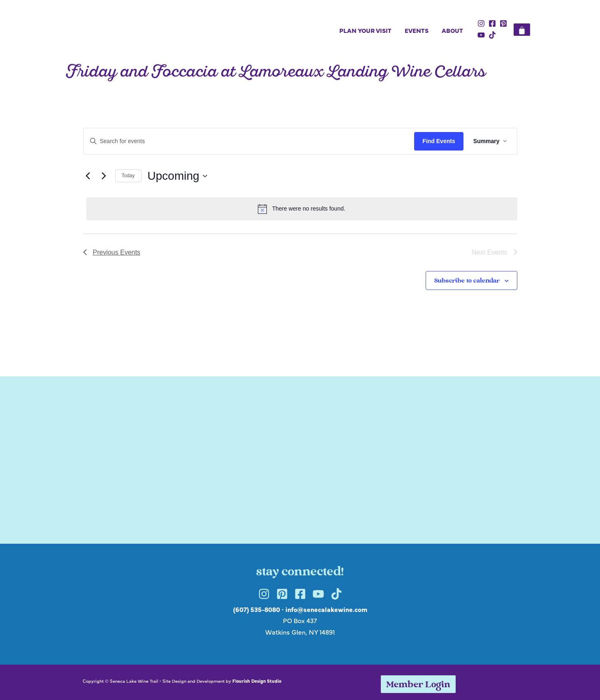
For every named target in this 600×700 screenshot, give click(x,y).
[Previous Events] (88, 176)
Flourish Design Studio (257, 681)
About (452, 30)
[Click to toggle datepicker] (177, 176)
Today (128, 176)
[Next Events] (104, 176)
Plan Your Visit (365, 30)
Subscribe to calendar (467, 281)
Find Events (439, 141)
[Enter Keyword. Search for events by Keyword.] (249, 141)
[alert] (302, 209)
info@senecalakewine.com (326, 609)
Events (417, 30)
